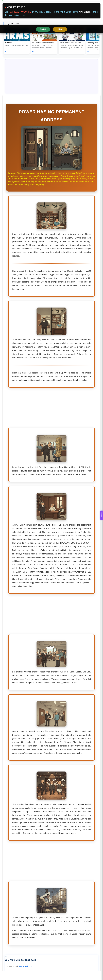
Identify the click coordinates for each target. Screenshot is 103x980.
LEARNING (30, 35)
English (43, 4)
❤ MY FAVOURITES (88, 35)
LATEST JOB (45, 35)
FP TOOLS (102, 490)
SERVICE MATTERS (52, 27)
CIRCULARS (89, 27)
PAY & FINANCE (72, 27)
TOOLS (36, 27)
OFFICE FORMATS (12, 35)
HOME (7, 27)
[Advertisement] (51, 483)
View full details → (11, 73)
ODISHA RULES (21, 27)
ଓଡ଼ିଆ (60, 4)
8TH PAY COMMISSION (65, 35)
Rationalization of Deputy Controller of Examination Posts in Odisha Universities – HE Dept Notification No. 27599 (28, 153)
